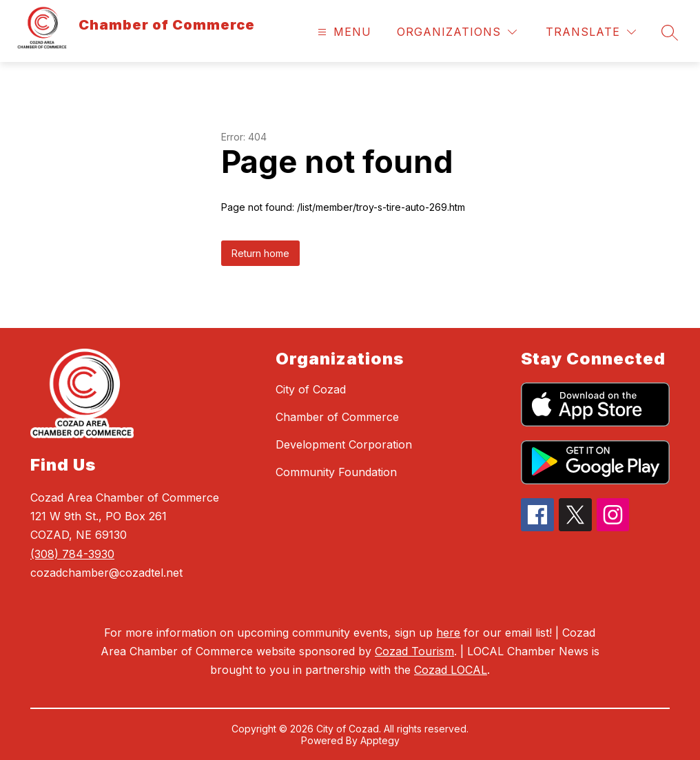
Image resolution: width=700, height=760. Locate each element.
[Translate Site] (591, 32)
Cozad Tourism (414, 651)
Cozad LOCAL (451, 670)
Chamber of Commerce (337, 417)
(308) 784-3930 (72, 554)
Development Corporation (344, 444)
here (448, 633)
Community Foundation (336, 472)
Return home (260, 253)
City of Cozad (311, 389)
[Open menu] (343, 32)
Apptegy (380, 740)
